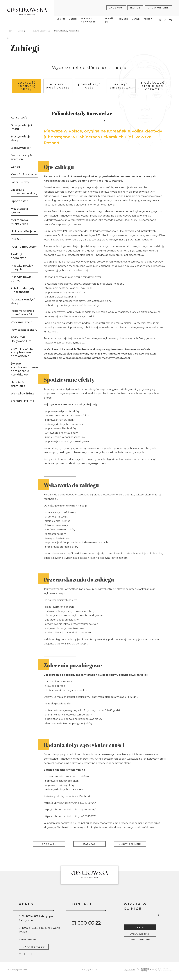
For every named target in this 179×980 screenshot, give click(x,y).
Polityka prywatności (17, 970)
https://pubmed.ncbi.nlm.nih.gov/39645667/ (70, 826)
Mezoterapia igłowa (19, 211)
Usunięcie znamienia (18, 384)
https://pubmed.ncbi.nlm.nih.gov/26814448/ (70, 820)
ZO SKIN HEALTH (22, 401)
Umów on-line (158, 7)
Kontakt (148, 18)
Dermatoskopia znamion (22, 157)
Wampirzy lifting (22, 394)
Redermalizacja (22, 322)
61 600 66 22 (86, 923)
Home (10, 31)
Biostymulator (21, 148)
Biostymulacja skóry (21, 138)
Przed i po (109, 19)
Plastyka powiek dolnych (22, 267)
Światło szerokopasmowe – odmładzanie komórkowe (24, 369)
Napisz (135, 7)
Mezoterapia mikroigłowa (19, 222)
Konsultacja (19, 118)
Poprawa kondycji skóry (23, 301)
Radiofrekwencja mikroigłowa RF (22, 313)
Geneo (15, 167)
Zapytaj (89, 844)
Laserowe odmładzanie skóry (24, 192)
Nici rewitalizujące (23, 231)
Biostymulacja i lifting (21, 127)
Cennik (136, 18)
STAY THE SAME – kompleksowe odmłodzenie (23, 352)
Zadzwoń (116, 7)
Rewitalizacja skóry (24, 330)
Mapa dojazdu (34, 947)
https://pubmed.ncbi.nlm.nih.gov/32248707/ (70, 813)
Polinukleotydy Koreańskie (24, 290)
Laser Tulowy (20, 182)
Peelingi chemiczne (19, 256)
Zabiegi (73, 18)
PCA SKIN (17, 239)
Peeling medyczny (24, 247)
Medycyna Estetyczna (40, 31)
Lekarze (61, 18)
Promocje (123, 18)
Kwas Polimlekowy (24, 174)
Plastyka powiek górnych (22, 279)
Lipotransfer (19, 201)
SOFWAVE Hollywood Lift (89, 19)
